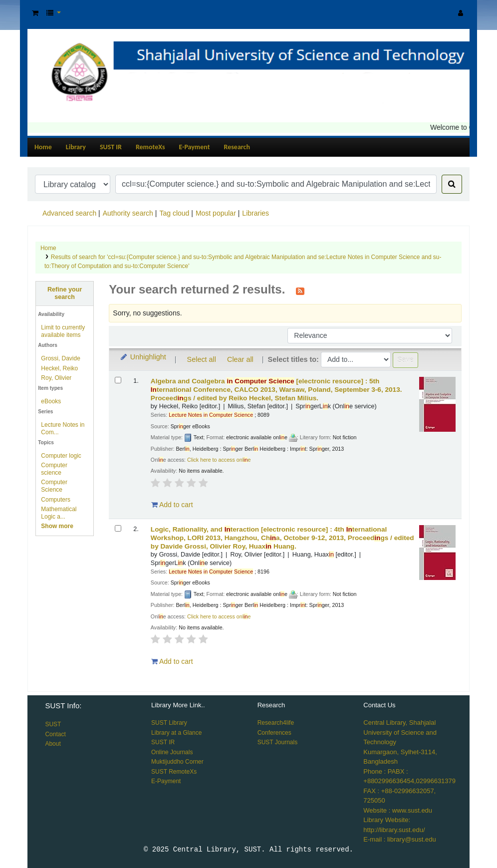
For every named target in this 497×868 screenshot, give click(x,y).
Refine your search (65, 293)
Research (237, 147)
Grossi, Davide (61, 358)
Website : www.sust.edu (398, 810)
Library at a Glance (176, 733)
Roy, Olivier (56, 378)
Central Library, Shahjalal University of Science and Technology (400, 732)
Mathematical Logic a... (59, 513)
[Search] (452, 184)
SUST (53, 724)
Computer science (54, 469)
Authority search (128, 213)
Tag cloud (174, 213)
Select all (202, 359)
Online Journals (172, 752)
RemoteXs (150, 147)
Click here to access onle (219, 460)
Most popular (216, 213)
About (53, 744)
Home (43, 147)
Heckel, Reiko (59, 368)
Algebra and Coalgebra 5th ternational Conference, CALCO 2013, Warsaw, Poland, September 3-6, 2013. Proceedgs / (276, 390)
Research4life (276, 723)
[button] (35, 13)
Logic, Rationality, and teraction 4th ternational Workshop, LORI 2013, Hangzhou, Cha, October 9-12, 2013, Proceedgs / (282, 538)
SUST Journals (277, 742)
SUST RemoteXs (174, 772)
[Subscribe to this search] (300, 290)
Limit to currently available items (63, 331)
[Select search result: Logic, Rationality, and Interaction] (118, 528)
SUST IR (111, 147)
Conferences (274, 733)
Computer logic (61, 456)
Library (76, 147)
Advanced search (69, 213)
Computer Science (54, 486)
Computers (56, 500)
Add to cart (172, 505)
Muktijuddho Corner (177, 762)
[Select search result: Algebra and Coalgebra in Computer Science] (118, 380)
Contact (55, 734)
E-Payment (195, 147)
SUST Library (169, 723)
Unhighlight (142, 357)
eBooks (51, 401)
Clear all (240, 359)
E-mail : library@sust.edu (399, 839)
